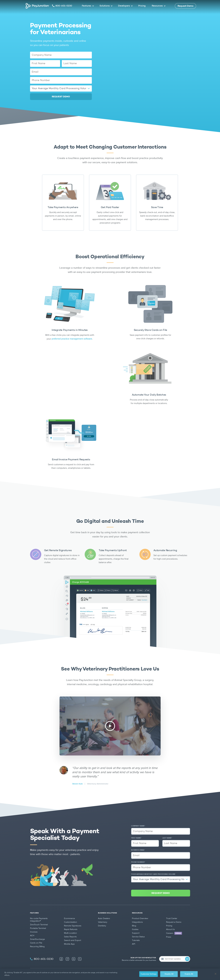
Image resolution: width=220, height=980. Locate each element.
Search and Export (73, 940)
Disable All (169, 974)
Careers (174, 933)
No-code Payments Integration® (39, 920)
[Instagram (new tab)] (67, 959)
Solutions (105, 6)
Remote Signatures (73, 926)
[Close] (216, 974)
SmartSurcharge (37, 939)
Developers (124, 6)
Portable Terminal (38, 928)
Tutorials (136, 940)
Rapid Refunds (71, 929)
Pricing (142, 6)
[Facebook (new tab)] (61, 959)
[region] (110, 974)
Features (86, 6)
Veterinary (103, 922)
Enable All (189, 974)
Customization (70, 922)
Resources (157, 6)
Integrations (137, 922)
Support (136, 933)
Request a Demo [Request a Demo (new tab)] (174, 922)
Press (169, 937)
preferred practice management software (72, 339)
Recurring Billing (37, 947)
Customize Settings (149, 974)
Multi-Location (70, 933)
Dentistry (102, 926)
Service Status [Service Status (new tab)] (138, 937)
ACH (32, 936)
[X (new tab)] (80, 959)
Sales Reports (70, 937)
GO (187, 959)
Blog (134, 926)
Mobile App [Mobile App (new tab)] (69, 944)
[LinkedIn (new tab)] (74, 959)
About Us (170, 929)
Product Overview (140, 918)
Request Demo (185, 6)
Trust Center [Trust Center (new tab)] (172, 918)
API (134, 944)
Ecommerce (69, 918)
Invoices (34, 932)
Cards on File (36, 943)
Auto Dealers (104, 918)
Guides (135, 929)
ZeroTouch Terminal (39, 925)
